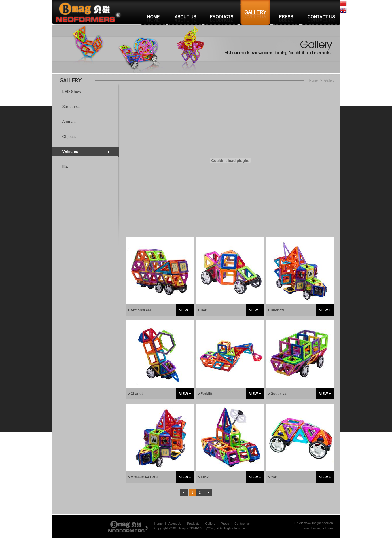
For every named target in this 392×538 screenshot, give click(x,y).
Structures (71, 107)
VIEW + (185, 310)
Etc (65, 166)
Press (225, 524)
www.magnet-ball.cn (319, 523)
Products (193, 524)
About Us (175, 524)
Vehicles (70, 151)
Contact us (242, 524)
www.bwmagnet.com (318, 528)
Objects (69, 137)
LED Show (72, 92)
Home (314, 80)
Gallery (329, 80)
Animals (69, 122)
